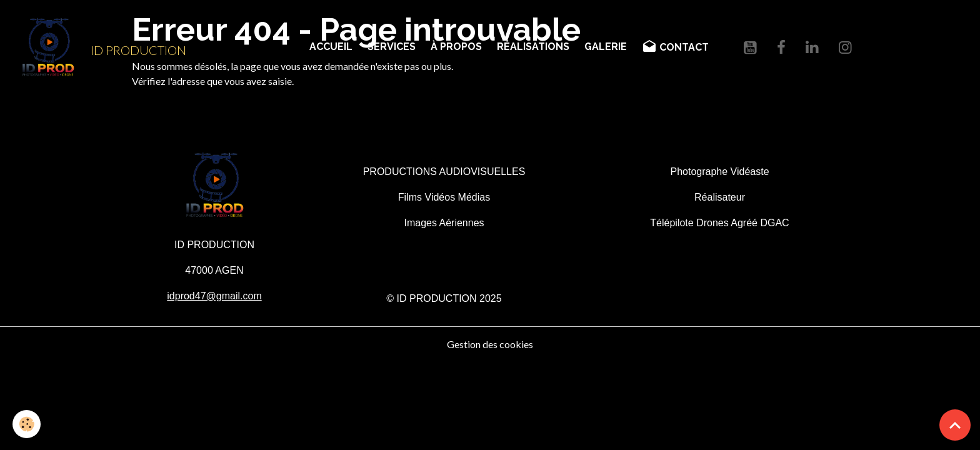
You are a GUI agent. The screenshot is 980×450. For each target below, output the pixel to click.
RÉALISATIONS (533, 47)
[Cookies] (27, 424)
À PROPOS (456, 47)
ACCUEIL (331, 47)
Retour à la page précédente (192, 111)
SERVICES (392, 47)
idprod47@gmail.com (214, 296)
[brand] (98, 47)
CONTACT (675, 47)
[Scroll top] (955, 425)
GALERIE (606, 47)
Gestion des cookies (490, 344)
